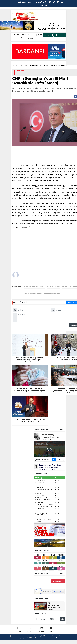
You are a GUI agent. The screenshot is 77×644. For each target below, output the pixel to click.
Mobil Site (18, 630)
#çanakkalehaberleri (52, 293)
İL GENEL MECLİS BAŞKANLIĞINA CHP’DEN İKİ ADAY (51, 438)
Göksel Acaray (48, 435)
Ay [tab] (63, 460)
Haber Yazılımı (54, 638)
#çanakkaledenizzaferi (33, 293)
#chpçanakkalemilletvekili (34, 286)
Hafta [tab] (59, 460)
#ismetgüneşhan (53, 286)
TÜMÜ (61, 429)
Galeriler (41, 630)
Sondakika (30, 630)
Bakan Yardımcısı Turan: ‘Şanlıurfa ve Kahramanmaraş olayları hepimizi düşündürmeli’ (49, 467)
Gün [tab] (54, 460)
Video (51, 630)
